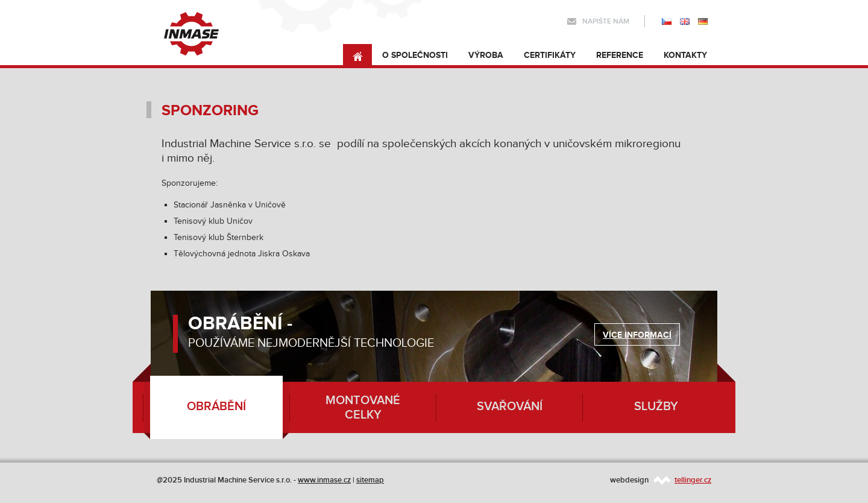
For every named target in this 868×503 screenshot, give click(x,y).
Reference (620, 55)
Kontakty (685, 55)
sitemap (370, 480)
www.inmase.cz (324, 480)
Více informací (637, 335)
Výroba (486, 55)
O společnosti (415, 55)
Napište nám (606, 21)
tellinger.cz (693, 480)
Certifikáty (550, 55)
